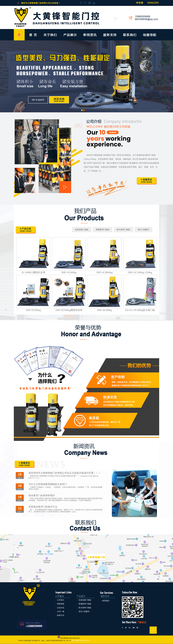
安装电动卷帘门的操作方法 (43, 507)
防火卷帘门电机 (124, 230)
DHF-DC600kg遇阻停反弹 (69, 310)
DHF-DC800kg (104, 310)
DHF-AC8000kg (104, 272)
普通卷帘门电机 (103, 230)
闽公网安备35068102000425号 (70, 638)
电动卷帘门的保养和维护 (42, 495)
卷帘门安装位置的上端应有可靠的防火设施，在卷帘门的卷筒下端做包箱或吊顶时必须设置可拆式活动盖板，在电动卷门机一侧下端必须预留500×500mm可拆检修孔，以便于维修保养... (65, 499)
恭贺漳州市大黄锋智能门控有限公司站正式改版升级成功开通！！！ (65, 473)
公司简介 (61, 600)
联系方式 (61, 615)
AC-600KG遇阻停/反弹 (33, 272)
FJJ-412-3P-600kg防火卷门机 (140, 310)
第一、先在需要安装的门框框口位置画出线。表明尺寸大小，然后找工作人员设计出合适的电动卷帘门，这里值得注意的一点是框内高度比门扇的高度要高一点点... (65, 511)
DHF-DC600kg (33, 310)
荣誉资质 (61, 604)
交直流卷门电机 (82, 230)
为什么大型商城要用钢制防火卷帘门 (48, 484)
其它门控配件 (143, 230)
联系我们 (106, 601)
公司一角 (61, 612)
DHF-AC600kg (69, 272)
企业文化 (61, 608)
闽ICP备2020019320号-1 (81, 641)
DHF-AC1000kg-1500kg (140, 272)
